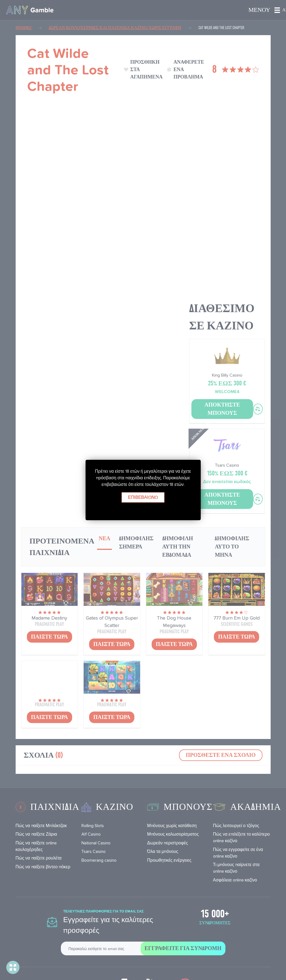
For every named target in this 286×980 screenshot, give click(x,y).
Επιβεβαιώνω (143, 497)
